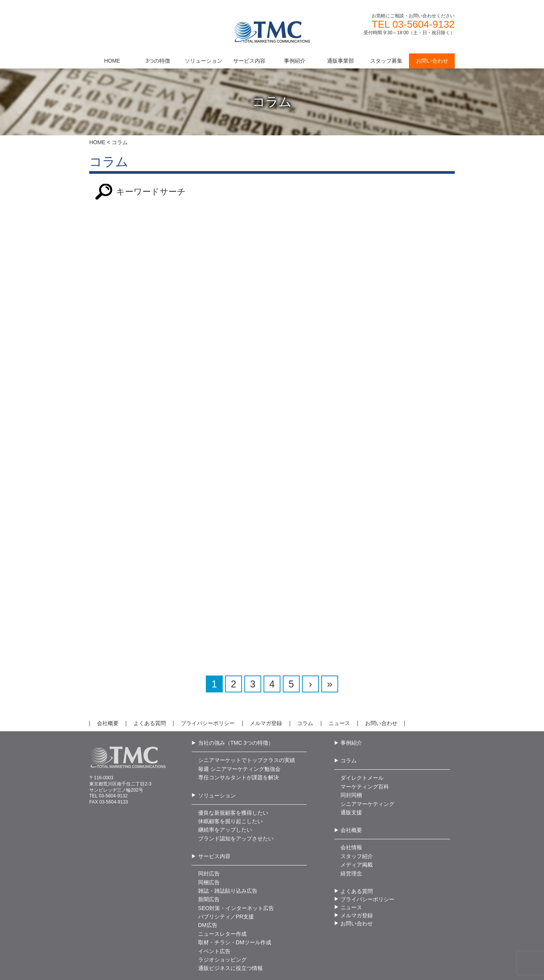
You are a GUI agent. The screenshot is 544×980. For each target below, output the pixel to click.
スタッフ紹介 (357, 827)
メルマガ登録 (266, 694)
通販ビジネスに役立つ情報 (230, 939)
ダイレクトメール (362, 749)
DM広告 (208, 896)
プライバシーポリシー (208, 694)
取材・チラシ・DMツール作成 (235, 913)
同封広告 (209, 844)
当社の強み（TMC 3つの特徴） (236, 714)
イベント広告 (214, 922)
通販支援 (351, 783)
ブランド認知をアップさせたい (236, 809)
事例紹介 (351, 714)
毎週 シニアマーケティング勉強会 (239, 740)
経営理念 (351, 844)
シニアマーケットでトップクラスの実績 (247, 731)
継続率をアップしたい (225, 800)
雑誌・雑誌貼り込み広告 (228, 862)
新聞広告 (209, 870)
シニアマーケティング (367, 775)
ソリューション (217, 766)
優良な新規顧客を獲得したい (233, 784)
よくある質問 (150, 694)
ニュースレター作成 (222, 905)
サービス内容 (214, 827)
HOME (97, 142)
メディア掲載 (357, 835)
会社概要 (108, 694)
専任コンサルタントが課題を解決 (239, 748)
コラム (305, 694)
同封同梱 (351, 766)
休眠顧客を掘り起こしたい (230, 792)
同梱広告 (209, 853)
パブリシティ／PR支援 (226, 887)
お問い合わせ (381, 694)
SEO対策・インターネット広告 (236, 879)
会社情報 (351, 818)
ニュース (339, 694)
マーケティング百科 (365, 757)
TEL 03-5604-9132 (413, 24)
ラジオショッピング (222, 930)
